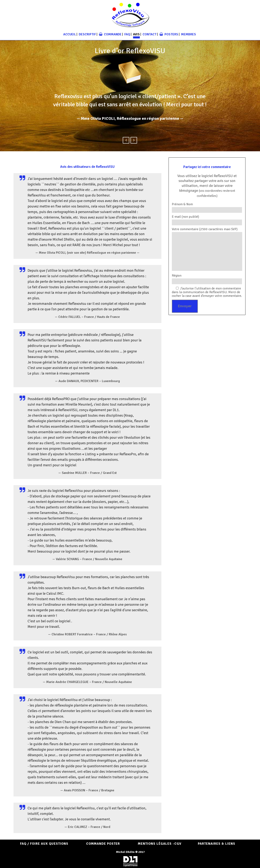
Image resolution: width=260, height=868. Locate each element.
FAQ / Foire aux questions (44, 844)
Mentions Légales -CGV (160, 844)
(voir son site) (77, 253)
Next (134, 140)
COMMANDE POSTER (103, 844)
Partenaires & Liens (217, 844)
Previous (126, 140)
